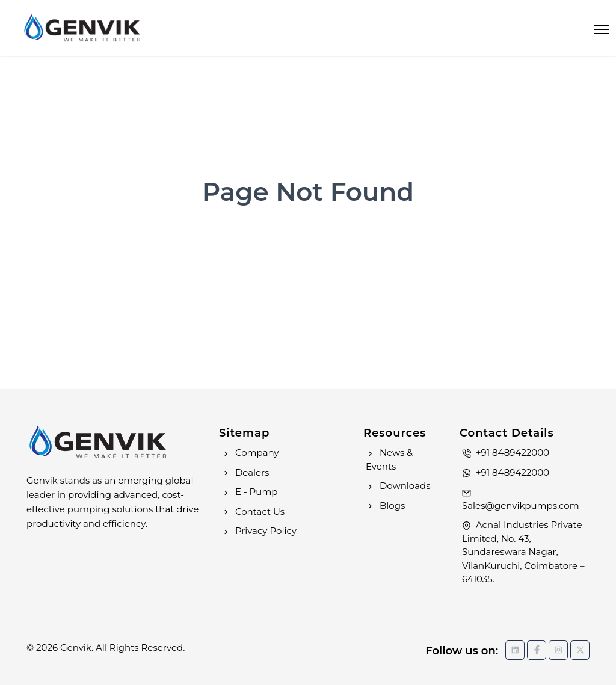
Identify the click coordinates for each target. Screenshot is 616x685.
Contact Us (253, 511)
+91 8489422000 (506, 453)
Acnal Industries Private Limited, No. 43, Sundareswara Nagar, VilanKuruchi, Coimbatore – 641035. (523, 552)
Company (250, 453)
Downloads (398, 486)
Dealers (245, 472)
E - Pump (250, 492)
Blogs (385, 505)
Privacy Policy (259, 531)
